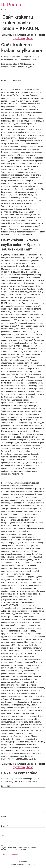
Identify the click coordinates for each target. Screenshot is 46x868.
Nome (4, 816)
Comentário (7, 786)
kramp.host (26, 38)
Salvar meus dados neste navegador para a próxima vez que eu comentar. (19, 848)
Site (3, 836)
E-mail (4, 826)
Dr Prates (11, 5)
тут (15, 38)
